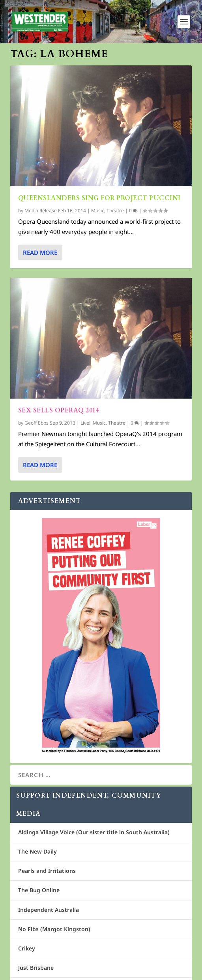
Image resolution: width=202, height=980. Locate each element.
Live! (85, 423)
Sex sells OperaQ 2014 (59, 410)
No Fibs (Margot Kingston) (54, 929)
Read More (40, 252)
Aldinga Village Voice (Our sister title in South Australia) (94, 832)
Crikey (27, 948)
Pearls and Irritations (47, 871)
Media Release (41, 211)
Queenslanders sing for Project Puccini (99, 198)
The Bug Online (39, 890)
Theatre (115, 211)
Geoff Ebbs (36, 423)
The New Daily (37, 851)
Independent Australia (49, 910)
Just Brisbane (36, 968)
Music (98, 211)
